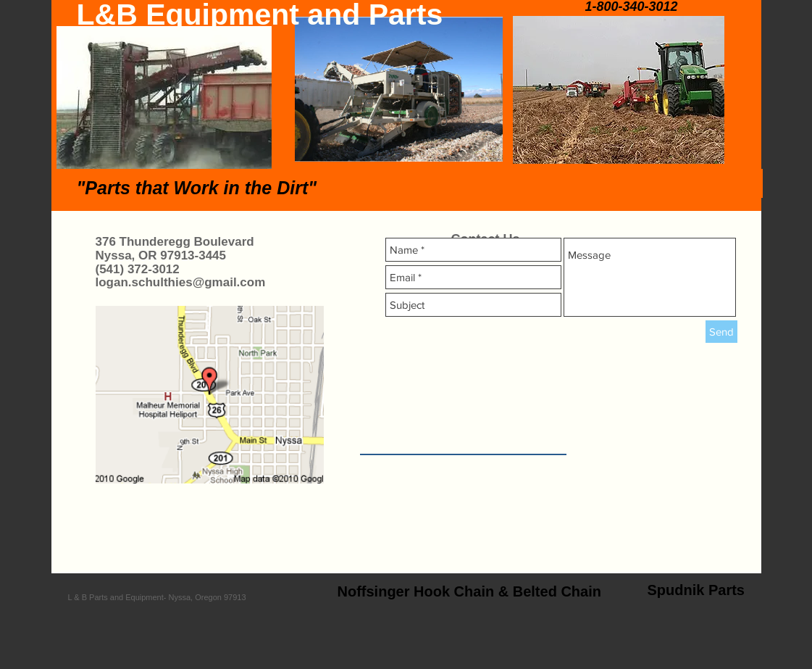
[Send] (721, 332)
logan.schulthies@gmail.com (181, 282)
